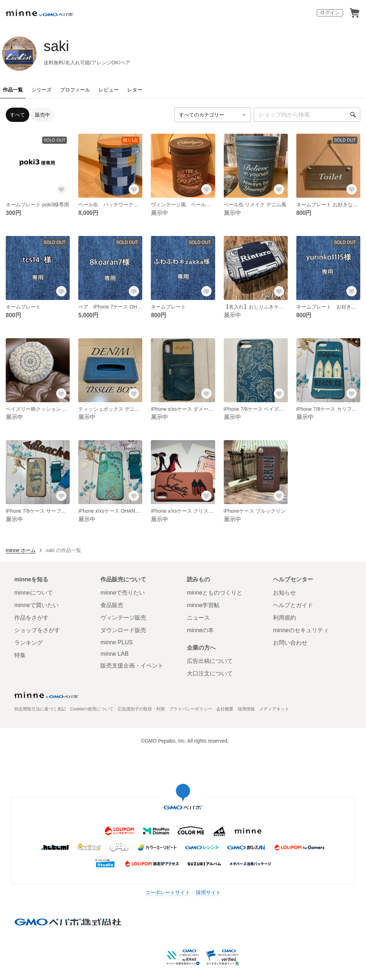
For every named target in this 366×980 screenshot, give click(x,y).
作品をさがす (31, 618)
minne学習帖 (203, 605)
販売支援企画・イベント (132, 666)
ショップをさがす (37, 630)
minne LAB (114, 654)
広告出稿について (210, 661)
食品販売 (112, 605)
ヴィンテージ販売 (123, 618)
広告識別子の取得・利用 (141, 709)
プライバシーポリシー (191, 709)
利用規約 (285, 618)
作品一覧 (13, 90)
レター (135, 90)
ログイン (330, 13)
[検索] (353, 115)
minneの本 (201, 630)
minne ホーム (21, 550)
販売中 (43, 115)
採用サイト (208, 892)
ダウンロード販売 (123, 630)
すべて (18, 115)
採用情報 (246, 709)
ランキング (29, 643)
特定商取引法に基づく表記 (40, 709)
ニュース (198, 618)
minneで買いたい (36, 605)
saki (56, 46)
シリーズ (41, 90)
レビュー (109, 90)
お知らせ (285, 593)
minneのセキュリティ (301, 630)
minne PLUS (117, 642)
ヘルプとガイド (293, 605)
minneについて (34, 593)
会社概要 (225, 709)
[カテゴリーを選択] (213, 115)
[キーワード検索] (307, 115)
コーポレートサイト (168, 892)
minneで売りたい (123, 593)
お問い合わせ (290, 643)
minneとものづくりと (215, 593)
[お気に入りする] (61, 189)
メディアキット (274, 709)
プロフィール (75, 90)
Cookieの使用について (92, 709)
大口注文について (210, 673)
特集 (20, 655)
